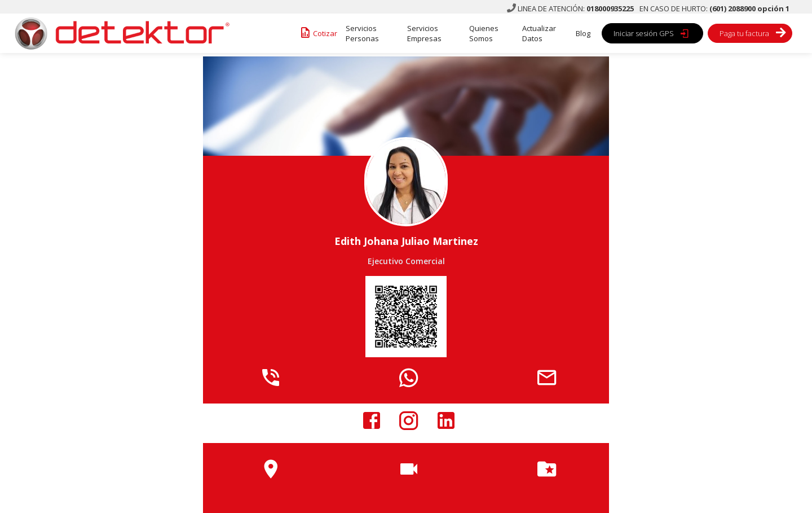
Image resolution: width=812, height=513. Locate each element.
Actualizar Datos (539, 33)
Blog (583, 33)
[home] (118, 33)
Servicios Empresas (424, 33)
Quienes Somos (484, 33)
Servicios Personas (362, 33)
